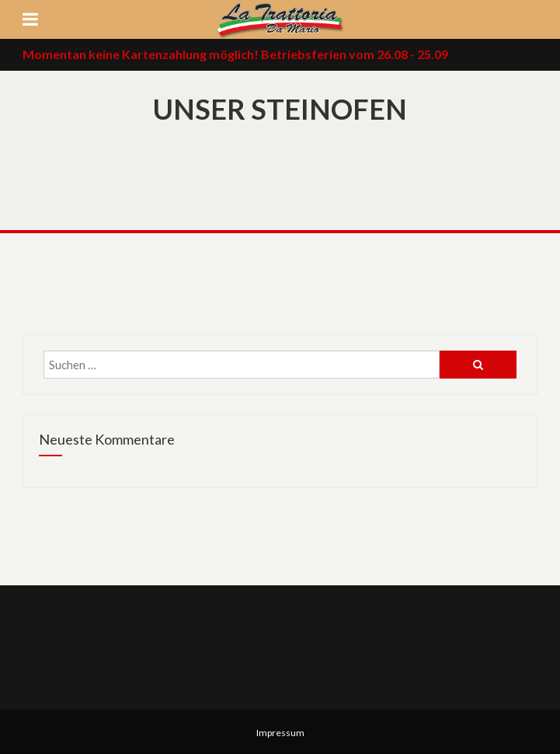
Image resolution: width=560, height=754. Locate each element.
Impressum (280, 733)
